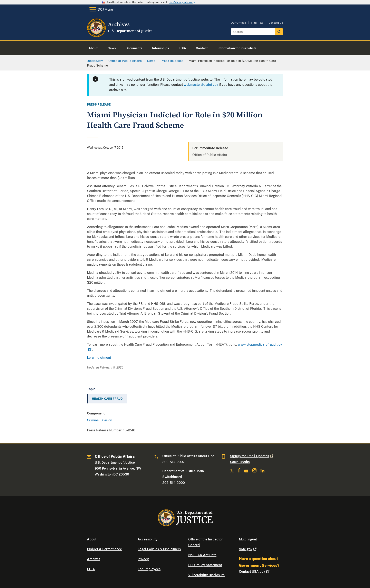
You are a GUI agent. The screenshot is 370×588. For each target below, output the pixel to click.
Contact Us (276, 23)
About (92, 539)
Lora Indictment (99, 358)
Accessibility (148, 539)
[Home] (120, 36)
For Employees (149, 569)
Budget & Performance (104, 549)
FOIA (91, 569)
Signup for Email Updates (252, 456)
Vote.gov (248, 549)
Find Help (257, 23)
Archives (94, 559)
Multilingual (248, 539)
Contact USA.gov (255, 572)
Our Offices (238, 23)
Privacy (143, 559)
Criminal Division (100, 420)
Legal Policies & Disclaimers (159, 549)
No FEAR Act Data (202, 555)
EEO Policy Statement (205, 565)
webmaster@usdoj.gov (201, 85)
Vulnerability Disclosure (206, 575)
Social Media (240, 462)
